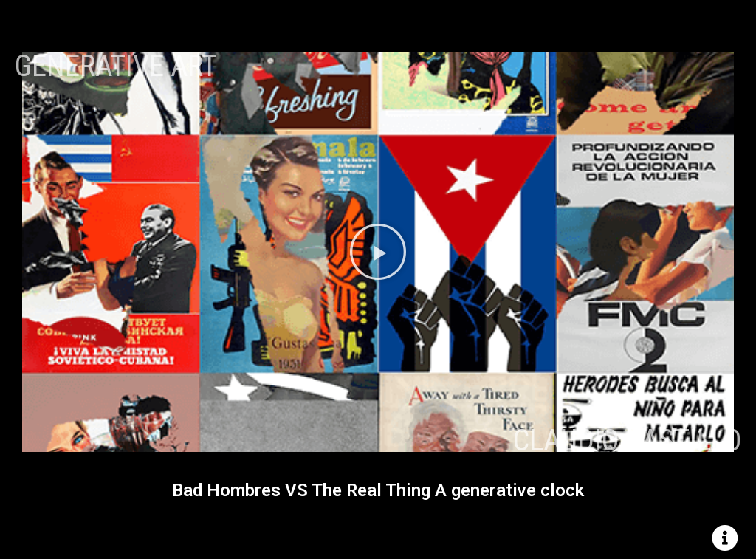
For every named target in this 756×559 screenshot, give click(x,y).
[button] (378, 252)
